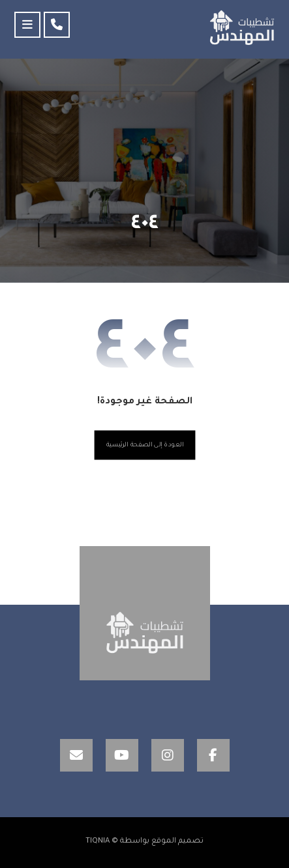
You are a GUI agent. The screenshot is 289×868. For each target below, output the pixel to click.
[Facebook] (213, 755)
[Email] (76, 755)
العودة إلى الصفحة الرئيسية (144, 445)
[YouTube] (122, 755)
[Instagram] (168, 755)
